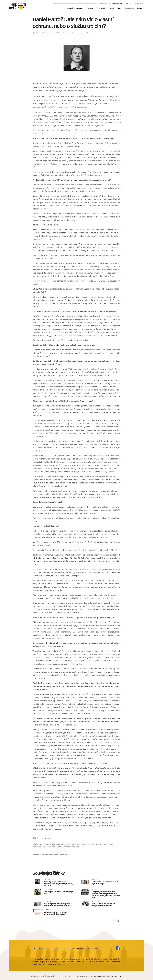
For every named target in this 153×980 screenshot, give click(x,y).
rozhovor (111, 844)
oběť (97, 844)
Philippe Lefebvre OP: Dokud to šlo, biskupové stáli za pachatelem (104, 905)
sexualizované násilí (40, 847)
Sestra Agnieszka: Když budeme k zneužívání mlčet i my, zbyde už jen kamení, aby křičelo (59, 884)
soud (60, 847)
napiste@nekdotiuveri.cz (122, 3)
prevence (103, 844)
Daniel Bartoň (66, 844)
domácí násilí (76, 844)
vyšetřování (67, 847)
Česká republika (47, 33)
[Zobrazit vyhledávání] (139, 3)
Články (38, 33)
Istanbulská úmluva (88, 844)
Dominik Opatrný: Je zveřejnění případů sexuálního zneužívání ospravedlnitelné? (58, 905)
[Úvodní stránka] (17, 6)
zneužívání (76, 847)
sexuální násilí (52, 847)
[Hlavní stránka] (33, 33)
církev (46, 844)
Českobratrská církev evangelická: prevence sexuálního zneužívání (56, 913)
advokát (40, 844)
